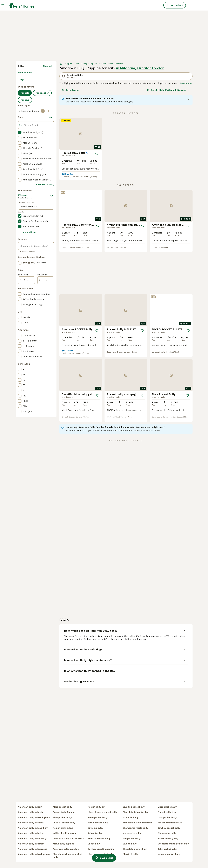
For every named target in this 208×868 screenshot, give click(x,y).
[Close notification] (188, 99)
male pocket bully (62, 807)
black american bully (99, 838)
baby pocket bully (167, 849)
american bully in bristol (31, 812)
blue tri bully (130, 844)
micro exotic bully (167, 807)
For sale (25, 93)
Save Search (71, 90)
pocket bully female (64, 812)
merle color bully (132, 833)
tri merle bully (130, 817)
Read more (186, 83)
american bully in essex (31, 823)
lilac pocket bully (167, 817)
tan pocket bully (132, 838)
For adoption (42, 93)
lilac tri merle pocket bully (102, 812)
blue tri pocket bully (134, 807)
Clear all (48, 66)
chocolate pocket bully (135, 849)
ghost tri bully (130, 854)
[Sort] (168, 90)
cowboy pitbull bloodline (101, 849)
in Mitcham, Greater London (140, 68)
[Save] (97, 154)
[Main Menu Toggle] (3, 5)
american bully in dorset (31, 844)
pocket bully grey (167, 812)
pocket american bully (170, 823)
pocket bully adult (63, 828)
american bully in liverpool (32, 849)
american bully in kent (30, 807)
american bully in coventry (32, 838)
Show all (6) (29, 232)
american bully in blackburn (33, 828)
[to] (46, 280)
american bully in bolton (31, 833)
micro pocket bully (98, 817)
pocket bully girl (96, 807)
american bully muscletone (137, 823)
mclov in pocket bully (169, 854)
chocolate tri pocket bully (137, 812)
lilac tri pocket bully (64, 823)
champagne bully (167, 833)
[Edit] (51, 197)
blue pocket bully (62, 817)
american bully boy (168, 838)
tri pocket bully (96, 833)
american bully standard (66, 849)
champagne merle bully (135, 828)
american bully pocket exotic (69, 838)
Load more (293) (45, 185)
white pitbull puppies (64, 833)
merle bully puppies (63, 844)
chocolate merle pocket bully (173, 844)
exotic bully (94, 844)
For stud (25, 100)
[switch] (45, 111)
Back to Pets (25, 72)
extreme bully (95, 828)
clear (49, 117)
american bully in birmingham (34, 817)
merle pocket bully (98, 823)
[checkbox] (20, 132)
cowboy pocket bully (169, 828)
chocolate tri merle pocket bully (67, 856)
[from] (26, 280)
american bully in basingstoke (34, 854)
